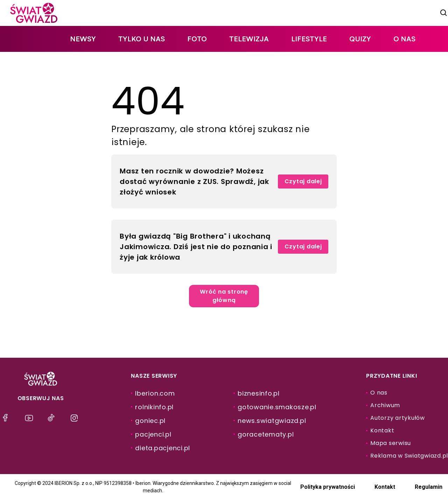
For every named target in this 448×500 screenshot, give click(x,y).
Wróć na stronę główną (224, 296)
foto (197, 39)
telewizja (249, 39)
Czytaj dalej (303, 181)
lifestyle (309, 39)
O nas (404, 39)
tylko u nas (142, 39)
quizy (360, 39)
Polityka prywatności (328, 487)
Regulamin (429, 487)
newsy (83, 39)
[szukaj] (444, 13)
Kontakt (385, 487)
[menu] (7, 418)
